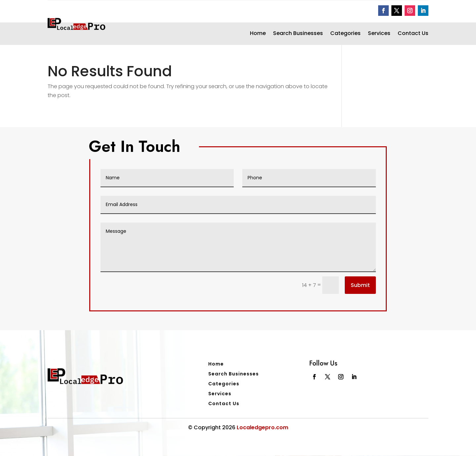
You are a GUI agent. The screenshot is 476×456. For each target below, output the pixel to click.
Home (258, 34)
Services (379, 34)
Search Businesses (298, 34)
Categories (345, 34)
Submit (360, 285)
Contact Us (413, 34)
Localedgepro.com (262, 427)
